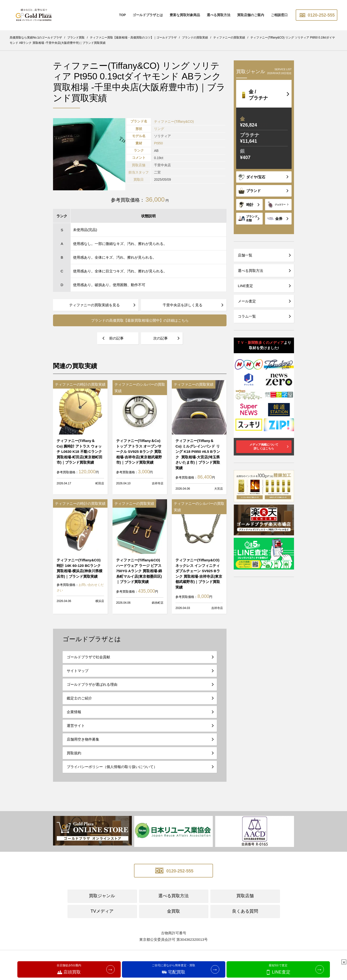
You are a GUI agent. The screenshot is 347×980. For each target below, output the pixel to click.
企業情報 (74, 712)
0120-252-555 (317, 15)
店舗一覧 (245, 255)
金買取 (173, 911)
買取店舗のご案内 (251, 15)
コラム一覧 (247, 316)
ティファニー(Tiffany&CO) (174, 122)
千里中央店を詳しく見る (183, 305)
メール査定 (247, 301)
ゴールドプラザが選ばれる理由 (92, 684)
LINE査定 (245, 286)
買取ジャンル (102, 896)
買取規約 (74, 753)
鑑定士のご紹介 (79, 698)
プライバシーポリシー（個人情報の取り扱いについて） (112, 767)
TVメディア (102, 911)
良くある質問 (245, 911)
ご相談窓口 (279, 15)
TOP (123, 15)
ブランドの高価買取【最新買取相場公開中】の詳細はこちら (140, 320)
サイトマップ (78, 671)
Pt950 (158, 143)
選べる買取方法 (219, 15)
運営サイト (76, 726)
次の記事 (160, 338)
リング (159, 129)
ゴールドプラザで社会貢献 (88, 657)
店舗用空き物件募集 (83, 739)
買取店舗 (245, 896)
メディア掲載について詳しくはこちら (264, 447)
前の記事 (116, 338)
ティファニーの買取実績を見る (94, 305)
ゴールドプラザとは (148, 15)
